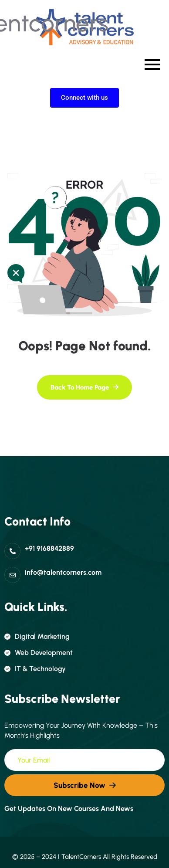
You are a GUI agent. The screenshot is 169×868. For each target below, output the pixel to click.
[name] (84, 387)
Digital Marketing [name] (37, 636)
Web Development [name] (39, 653)
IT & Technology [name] (35, 669)
